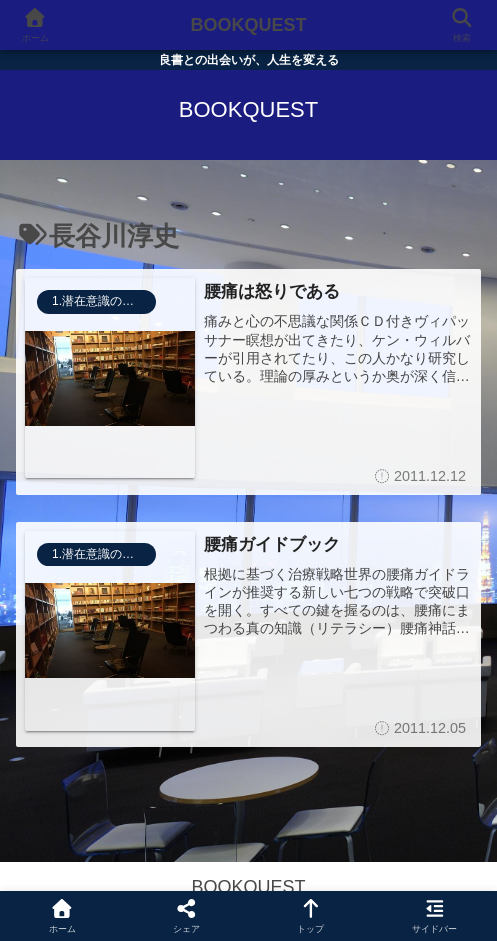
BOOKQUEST (248, 25)
